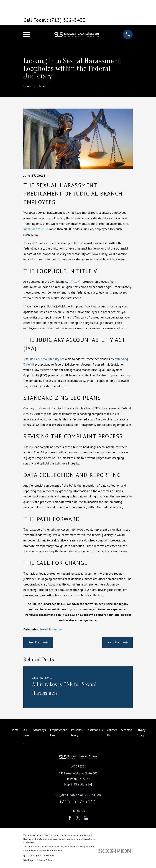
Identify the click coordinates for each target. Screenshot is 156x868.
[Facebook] (70, 818)
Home (15, 730)
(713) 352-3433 (78, 801)
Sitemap (127, 730)
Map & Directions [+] (78, 784)
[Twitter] (78, 818)
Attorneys (39, 730)
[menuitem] (28, 860)
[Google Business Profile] (86, 818)
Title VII (76, 282)
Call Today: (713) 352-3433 (55, 20)
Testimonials (94, 730)
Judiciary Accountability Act (47, 359)
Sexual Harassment (52, 629)
